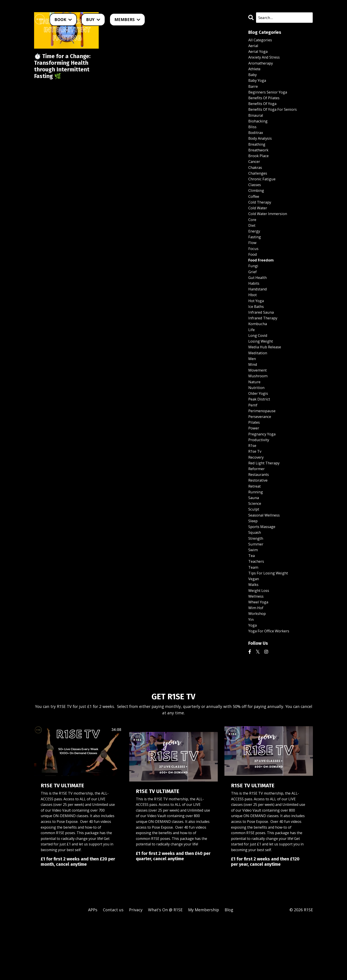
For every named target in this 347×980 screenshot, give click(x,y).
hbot (253, 320)
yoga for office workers (271, 690)
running (256, 537)
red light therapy (266, 505)
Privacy (136, 969)
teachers (257, 613)
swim (253, 601)
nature (255, 416)
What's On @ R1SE (165, 969)
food (253, 276)
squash (255, 582)
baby (253, 79)
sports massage (264, 575)
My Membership (204, 969)
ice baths (257, 333)
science (255, 550)
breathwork (260, 161)
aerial (254, 47)
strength (257, 588)
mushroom (259, 410)
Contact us (113, 969)
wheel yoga (259, 658)
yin (251, 677)
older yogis (259, 429)
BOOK (63, 19)
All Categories (261, 40)
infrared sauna (262, 339)
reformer (257, 511)
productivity (260, 480)
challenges (259, 187)
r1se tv (256, 492)
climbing (257, 206)
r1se (253, 486)
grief (253, 295)
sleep (254, 569)
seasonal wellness (266, 562)
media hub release (266, 378)
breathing (258, 155)
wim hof (257, 664)
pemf (253, 441)
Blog (229, 969)
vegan (254, 632)
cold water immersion (270, 231)
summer (256, 594)
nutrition (257, 422)
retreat (255, 530)
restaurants (260, 518)
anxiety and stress (266, 59)
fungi (254, 289)
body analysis (261, 149)
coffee (254, 212)
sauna (254, 543)
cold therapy (261, 219)
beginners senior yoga (270, 98)
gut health (259, 301)
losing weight (262, 371)
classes (255, 200)
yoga (253, 683)
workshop (258, 671)
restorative (259, 524)
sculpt (254, 556)
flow (253, 263)
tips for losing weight (271, 626)
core (253, 238)
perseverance (261, 454)
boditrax (256, 142)
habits (255, 308)
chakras (256, 181)
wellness (257, 652)
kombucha (258, 352)
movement (258, 403)
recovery (257, 499)
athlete (255, 72)
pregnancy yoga (263, 473)
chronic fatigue (263, 193)
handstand (259, 314)
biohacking (259, 130)
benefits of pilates (266, 104)
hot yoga (257, 327)
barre (254, 91)
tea (252, 607)
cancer (255, 174)
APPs (93, 969)
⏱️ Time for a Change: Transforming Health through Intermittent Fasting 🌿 (66, 73)
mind (253, 397)
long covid (259, 365)
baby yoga (258, 85)
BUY (93, 19)
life (252, 359)
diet (252, 244)
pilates (255, 461)
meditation (259, 384)
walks (254, 639)
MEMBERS (127, 19)
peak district (261, 435)
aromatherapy (262, 66)
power (254, 467)
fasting (255, 257)
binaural (256, 123)
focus (254, 270)
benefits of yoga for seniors (276, 117)
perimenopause (263, 448)
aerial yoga (259, 53)
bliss (253, 136)
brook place (260, 168)
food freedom (263, 282)
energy (255, 250)
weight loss (260, 645)
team (254, 620)
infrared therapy (265, 346)
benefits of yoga (264, 111)
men (252, 391)
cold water (259, 225)
